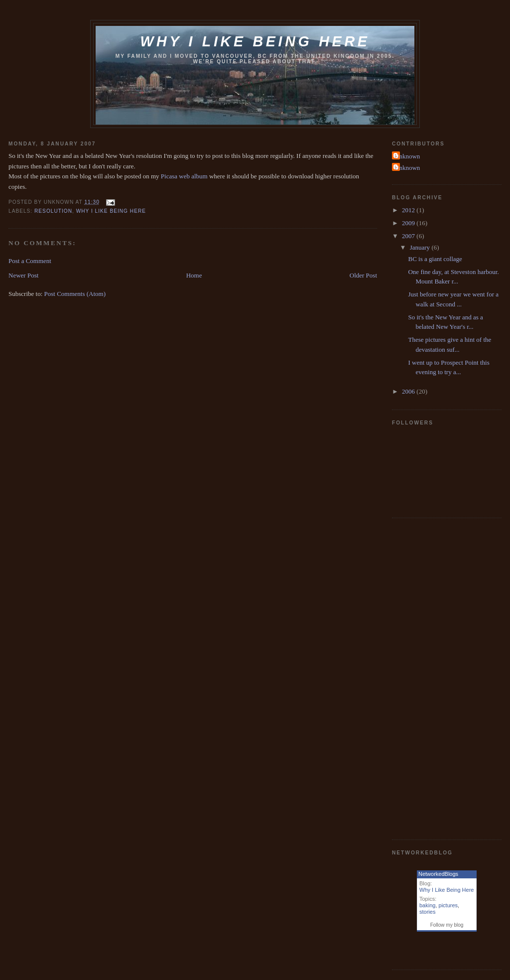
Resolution (53, 211)
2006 (409, 391)
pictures (448, 905)
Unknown (407, 156)
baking (427, 905)
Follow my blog (447, 925)
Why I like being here (255, 41)
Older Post (363, 275)
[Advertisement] (432, 678)
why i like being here (111, 211)
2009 (409, 223)
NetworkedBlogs (438, 874)
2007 (409, 236)
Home (194, 275)
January (421, 247)
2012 (409, 210)
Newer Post (23, 275)
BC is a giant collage (435, 259)
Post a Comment (30, 261)
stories (427, 912)
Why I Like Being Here (446, 890)
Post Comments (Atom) (75, 294)
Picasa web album (184, 176)
